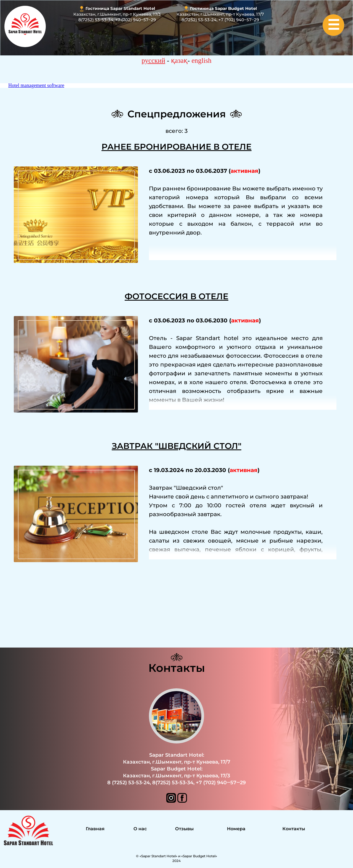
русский (153, 60)
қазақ (179, 60)
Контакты (177, 668)
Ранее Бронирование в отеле (176, 147)
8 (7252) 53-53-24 (129, 783)
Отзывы (184, 829)
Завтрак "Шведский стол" (176, 446)
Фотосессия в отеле (176, 296)
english (202, 60)
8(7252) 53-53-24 (199, 20)
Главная (95, 829)
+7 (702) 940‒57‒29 (136, 20)
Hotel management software (36, 85)
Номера (236, 829)
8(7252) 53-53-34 (96, 20)
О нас (140, 829)
